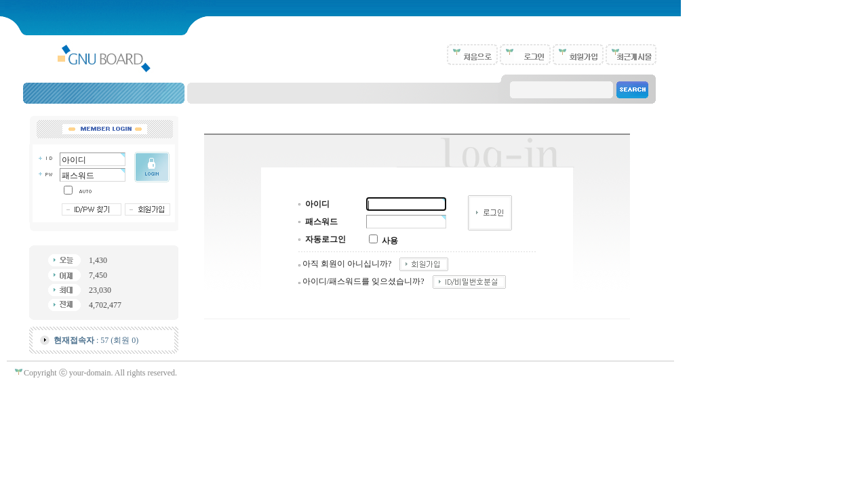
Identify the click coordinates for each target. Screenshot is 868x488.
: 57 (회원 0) (96, 340)
